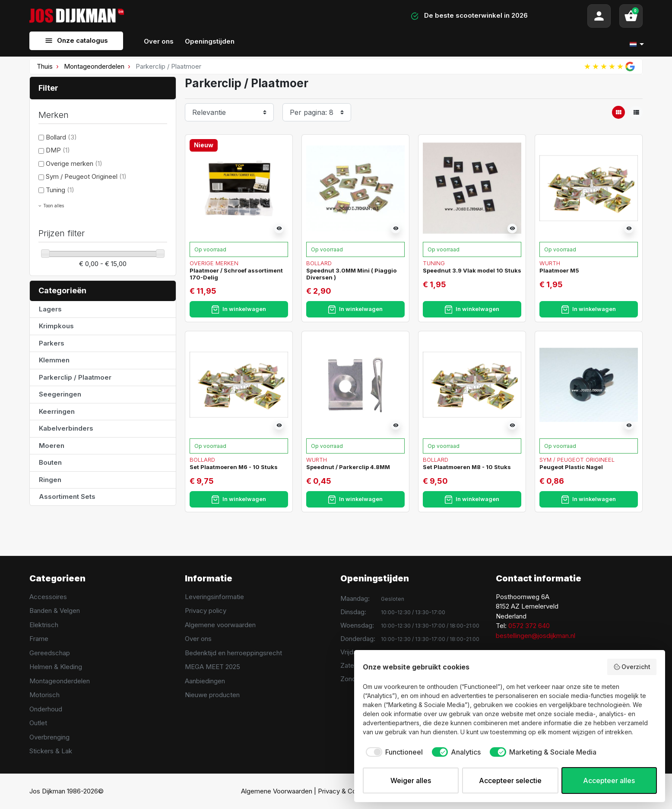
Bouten (50, 462)
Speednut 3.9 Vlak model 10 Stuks (472, 270)
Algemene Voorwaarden (277, 791)
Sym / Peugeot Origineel (86, 176)
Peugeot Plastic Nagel (571, 467)
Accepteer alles (609, 780)
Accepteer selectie (510, 780)
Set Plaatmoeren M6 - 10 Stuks (234, 467)
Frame (39, 639)
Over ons (198, 639)
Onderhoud (46, 709)
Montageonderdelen (94, 66)
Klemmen (54, 360)
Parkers (52, 343)
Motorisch (44, 695)
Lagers (50, 309)
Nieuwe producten (212, 695)
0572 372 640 (529, 626)
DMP (58, 150)
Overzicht (632, 667)
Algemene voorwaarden (220, 625)
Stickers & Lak (51, 751)
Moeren (52, 446)
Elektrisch (44, 625)
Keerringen (57, 411)
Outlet (38, 723)
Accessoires (48, 597)
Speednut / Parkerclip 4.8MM (348, 467)
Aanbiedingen (205, 681)
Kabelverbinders (66, 428)
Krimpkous (56, 326)
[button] (631, 16)
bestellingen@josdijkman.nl (536, 636)
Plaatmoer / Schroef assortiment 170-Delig (236, 274)
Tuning (60, 190)
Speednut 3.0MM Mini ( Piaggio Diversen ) (351, 274)
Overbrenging (49, 737)
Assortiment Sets (67, 497)
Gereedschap (50, 653)
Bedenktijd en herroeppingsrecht (233, 653)
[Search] (242, 16)
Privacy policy (206, 611)
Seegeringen (60, 394)
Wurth (550, 263)
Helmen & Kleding (56, 667)
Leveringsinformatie (214, 597)
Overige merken (74, 163)
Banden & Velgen (55, 611)
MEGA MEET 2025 (212, 667)
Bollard (61, 137)
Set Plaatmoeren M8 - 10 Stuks (467, 467)
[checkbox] (393, 752)
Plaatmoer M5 (559, 270)
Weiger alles (411, 780)
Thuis (45, 66)
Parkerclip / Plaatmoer (75, 377)
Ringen (50, 480)
